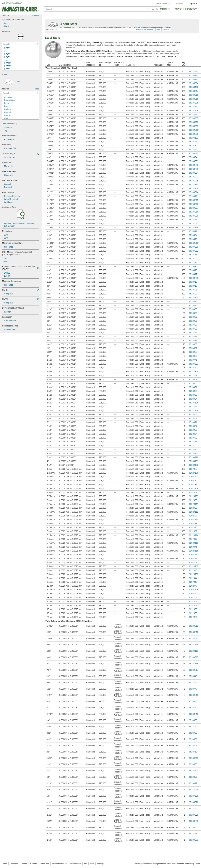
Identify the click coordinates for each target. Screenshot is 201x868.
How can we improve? (145, 30)
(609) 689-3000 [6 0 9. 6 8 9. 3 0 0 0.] (163, 4)
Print (158, 30)
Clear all (36, 15)
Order (165, 9)
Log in (193, 4)
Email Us (179, 4)
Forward (166, 30)
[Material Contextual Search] (21, 93)
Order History (186, 9)
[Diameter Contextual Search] (21, 44)
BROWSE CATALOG (13, 3)
